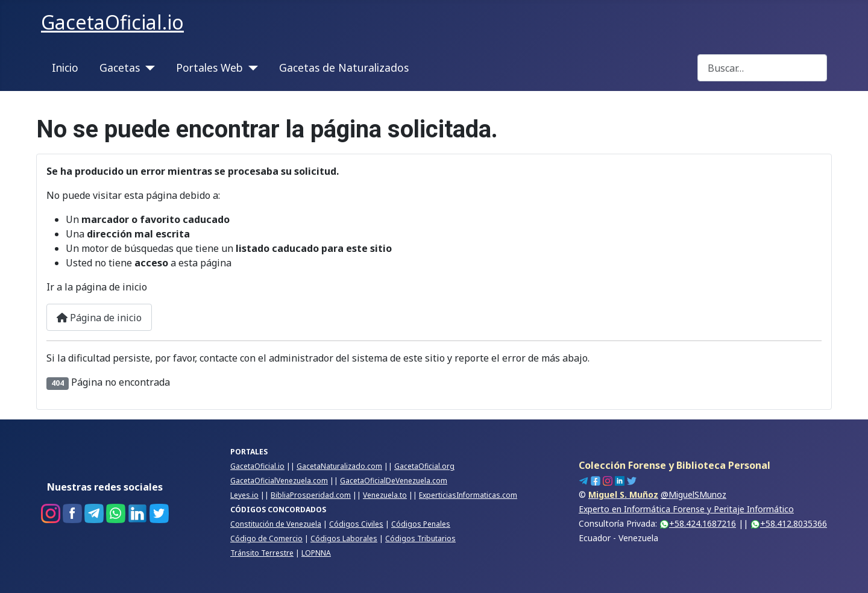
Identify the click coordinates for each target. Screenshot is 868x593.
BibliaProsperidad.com (311, 495)
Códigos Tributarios (420, 538)
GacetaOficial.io (257, 466)
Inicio (65, 67)
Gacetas (120, 67)
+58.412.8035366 (789, 523)
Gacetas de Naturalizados (344, 67)
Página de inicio (99, 318)
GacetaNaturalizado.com (339, 466)
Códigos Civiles (356, 524)
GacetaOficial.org (424, 466)
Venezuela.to (385, 495)
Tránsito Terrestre (262, 553)
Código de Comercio (266, 538)
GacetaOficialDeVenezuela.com (394, 481)
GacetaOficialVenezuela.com (279, 481)
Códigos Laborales (344, 538)
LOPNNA (316, 553)
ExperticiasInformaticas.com (468, 495)
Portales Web (209, 67)
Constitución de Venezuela (276, 524)
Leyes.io (244, 495)
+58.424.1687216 (698, 523)
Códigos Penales (421, 524)
